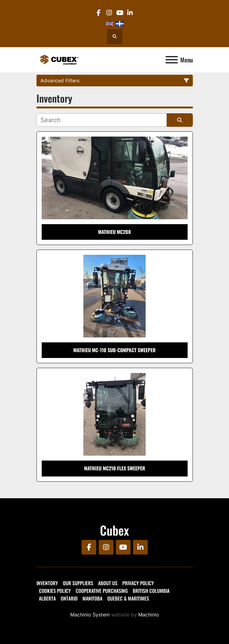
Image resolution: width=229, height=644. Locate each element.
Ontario (69, 598)
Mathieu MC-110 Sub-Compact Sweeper (114, 350)
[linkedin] (130, 13)
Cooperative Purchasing (102, 591)
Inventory (47, 583)
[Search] (102, 120)
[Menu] (172, 60)
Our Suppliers (78, 583)
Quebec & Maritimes (128, 598)
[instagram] (109, 13)
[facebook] (99, 13)
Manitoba (92, 598)
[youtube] (120, 13)
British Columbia (151, 591)
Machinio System (90, 615)
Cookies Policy (55, 591)
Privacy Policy (138, 583)
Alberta (47, 598)
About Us (108, 583)
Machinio (149, 615)
